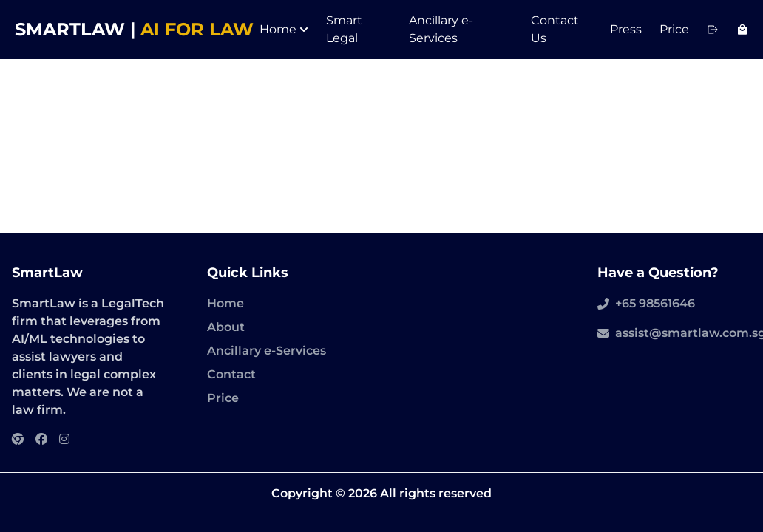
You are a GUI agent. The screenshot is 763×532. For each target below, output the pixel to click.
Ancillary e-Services (267, 351)
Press (626, 29)
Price (674, 29)
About (226, 327)
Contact (231, 374)
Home (284, 29)
